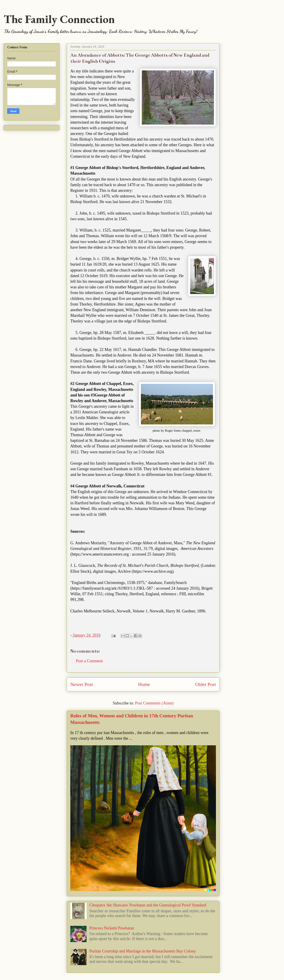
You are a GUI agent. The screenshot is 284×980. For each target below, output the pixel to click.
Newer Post (82, 684)
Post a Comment (89, 661)
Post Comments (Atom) (154, 703)
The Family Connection (59, 19)
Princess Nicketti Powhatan (112, 928)
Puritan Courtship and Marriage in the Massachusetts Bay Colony (143, 951)
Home (144, 684)
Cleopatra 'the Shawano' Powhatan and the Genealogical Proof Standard (148, 905)
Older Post (206, 684)
